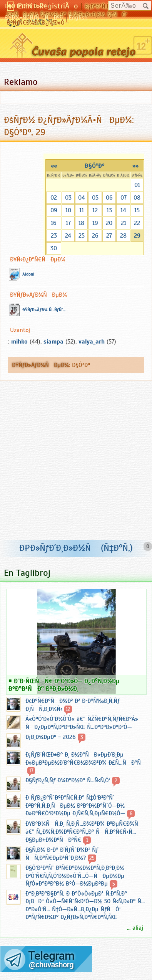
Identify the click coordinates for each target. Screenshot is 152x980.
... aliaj (135, 928)
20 (109, 223)
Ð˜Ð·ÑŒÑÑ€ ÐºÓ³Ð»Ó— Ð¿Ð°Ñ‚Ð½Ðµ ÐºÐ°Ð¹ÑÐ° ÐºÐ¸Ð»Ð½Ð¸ (64, 685)
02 (54, 198)
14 (123, 210)
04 (82, 198)
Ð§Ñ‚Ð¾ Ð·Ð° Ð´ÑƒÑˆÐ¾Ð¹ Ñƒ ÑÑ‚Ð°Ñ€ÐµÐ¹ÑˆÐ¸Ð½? (62, 854)
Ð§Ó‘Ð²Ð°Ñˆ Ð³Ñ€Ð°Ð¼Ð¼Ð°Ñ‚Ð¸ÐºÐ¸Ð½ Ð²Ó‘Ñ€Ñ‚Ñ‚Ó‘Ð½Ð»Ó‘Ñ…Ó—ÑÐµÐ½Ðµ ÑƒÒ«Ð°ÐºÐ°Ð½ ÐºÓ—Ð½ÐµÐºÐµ (75, 876)
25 (82, 236)
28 (123, 236)
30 (54, 248)
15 (137, 210)
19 (95, 223)
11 (82, 210)
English (78, 18)
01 (137, 185)
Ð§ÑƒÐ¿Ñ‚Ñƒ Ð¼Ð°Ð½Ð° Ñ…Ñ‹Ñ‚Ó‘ (68, 780)
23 (54, 236)
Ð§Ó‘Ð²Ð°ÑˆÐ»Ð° (25, 6)
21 (124, 223)
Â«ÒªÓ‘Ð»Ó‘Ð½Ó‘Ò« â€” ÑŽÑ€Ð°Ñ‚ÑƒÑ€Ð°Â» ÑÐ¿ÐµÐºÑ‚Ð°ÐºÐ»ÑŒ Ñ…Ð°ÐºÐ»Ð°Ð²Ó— (82, 723)
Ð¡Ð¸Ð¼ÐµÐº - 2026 (51, 737)
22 (137, 223)
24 (68, 236)
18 (81, 223)
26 (95, 236)
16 (54, 223)
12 (95, 210)
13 (109, 210)
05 (95, 198)
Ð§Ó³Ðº (95, 166)
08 (137, 198)
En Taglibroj (27, 573)
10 (68, 210)
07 (124, 198)
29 (137, 236)
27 (109, 236)
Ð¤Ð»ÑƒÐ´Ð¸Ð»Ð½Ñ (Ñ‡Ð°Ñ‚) (76, 548)
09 (54, 210)
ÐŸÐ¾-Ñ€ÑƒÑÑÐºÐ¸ (34, 18)
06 (109, 198)
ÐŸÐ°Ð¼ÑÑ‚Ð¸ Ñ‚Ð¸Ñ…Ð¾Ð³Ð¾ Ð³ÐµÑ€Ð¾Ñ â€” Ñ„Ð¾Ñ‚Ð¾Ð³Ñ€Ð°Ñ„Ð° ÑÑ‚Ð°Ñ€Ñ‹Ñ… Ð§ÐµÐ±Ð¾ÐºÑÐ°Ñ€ (84, 832)
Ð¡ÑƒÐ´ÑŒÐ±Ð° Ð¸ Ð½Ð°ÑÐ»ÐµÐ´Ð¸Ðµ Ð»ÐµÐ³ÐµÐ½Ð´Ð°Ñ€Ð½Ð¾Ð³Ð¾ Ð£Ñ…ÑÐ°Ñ (86, 759)
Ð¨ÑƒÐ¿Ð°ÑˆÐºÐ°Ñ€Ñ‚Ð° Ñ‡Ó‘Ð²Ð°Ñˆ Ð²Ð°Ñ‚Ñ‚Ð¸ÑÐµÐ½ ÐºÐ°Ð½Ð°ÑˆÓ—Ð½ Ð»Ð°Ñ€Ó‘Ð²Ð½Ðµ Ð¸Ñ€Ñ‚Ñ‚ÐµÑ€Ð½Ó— (75, 806)
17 (68, 223)
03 (68, 198)
